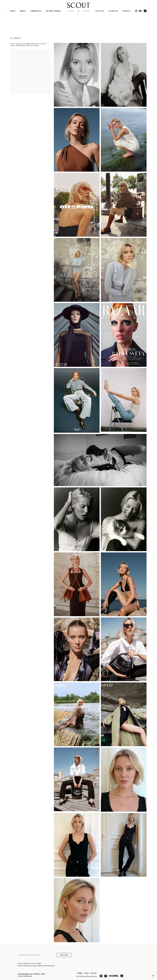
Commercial (36, 11)
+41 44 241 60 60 (25, 976)
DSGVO (94, 973)
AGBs (87, 973)
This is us (100, 11)
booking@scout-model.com (31, 974)
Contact (126, 11)
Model (23, 11)
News (13, 11)
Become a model (54, 11)
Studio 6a (113, 11)
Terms (80, 973)
